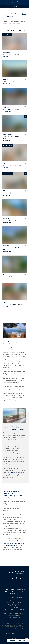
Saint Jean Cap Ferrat (18, 543)
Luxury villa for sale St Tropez (14, 597)
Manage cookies (14, 636)
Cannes (11, 473)
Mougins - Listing (14, 601)
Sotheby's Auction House (14, 617)
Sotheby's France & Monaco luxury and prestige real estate (14, 614)
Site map (15, 638)
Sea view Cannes (14, 606)
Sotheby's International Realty (14, 619)
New (26, 639)
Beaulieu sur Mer (11, 545)
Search (14, 7)
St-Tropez (17, 473)
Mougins (6, 543)
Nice (10, 543)
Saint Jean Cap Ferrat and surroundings (15, 609)
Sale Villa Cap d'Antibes (15, 599)
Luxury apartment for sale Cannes (15, 602)
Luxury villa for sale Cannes (15, 604)
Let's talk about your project (18, 640)
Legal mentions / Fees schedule (15, 634)
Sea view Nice (15, 608)
